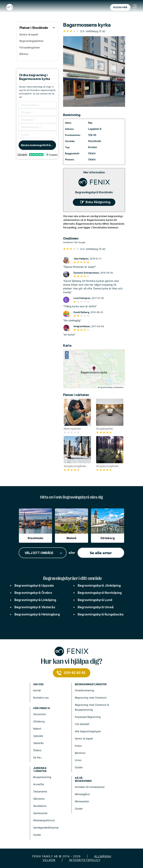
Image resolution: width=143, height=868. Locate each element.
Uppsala (38, 736)
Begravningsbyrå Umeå (96, 607)
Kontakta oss (41, 698)
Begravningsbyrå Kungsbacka (101, 614)
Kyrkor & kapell (84, 739)
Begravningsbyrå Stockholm (94, 192)
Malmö (37, 729)
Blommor (80, 753)
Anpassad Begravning (88, 717)
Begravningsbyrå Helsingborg (37, 614)
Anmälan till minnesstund (90, 787)
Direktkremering (84, 690)
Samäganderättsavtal (46, 828)
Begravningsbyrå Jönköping (99, 586)
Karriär (37, 690)
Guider (79, 767)
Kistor (78, 746)
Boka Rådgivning (98, 202)
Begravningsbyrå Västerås (35, 607)
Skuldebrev (40, 806)
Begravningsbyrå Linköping (35, 600)
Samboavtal (40, 813)
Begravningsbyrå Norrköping (100, 593)
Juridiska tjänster (40, 770)
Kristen (93, 147)
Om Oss (38, 684)
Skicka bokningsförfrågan (38, 145)
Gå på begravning (83, 779)
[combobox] (43, 553)
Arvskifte (39, 784)
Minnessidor (82, 801)
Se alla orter (101, 553)
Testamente (40, 791)
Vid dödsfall (82, 724)
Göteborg (39, 721)
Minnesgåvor (83, 794)
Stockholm (95, 141)
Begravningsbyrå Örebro (33, 593)
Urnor (78, 760)
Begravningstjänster (91, 684)
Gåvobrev (39, 799)
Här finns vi (42, 708)
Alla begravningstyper (88, 731)
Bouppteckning (42, 777)
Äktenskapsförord (44, 820)
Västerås (38, 743)
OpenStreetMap (106, 387)
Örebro (37, 750)
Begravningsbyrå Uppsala (34, 586)
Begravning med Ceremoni (91, 698)
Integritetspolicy (85, 860)
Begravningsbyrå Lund (95, 600)
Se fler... (38, 757)
